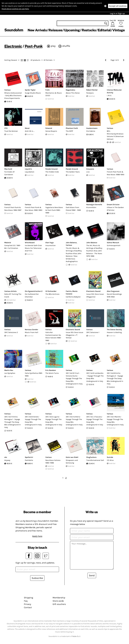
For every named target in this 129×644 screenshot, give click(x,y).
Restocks (89, 30)
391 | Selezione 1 (93, 332)
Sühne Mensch (113, 243)
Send (92, 575)
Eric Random (51, 370)
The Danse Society (114, 329)
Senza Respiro (51, 131)
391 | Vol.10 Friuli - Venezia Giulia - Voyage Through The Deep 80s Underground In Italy (74, 378)
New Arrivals (37, 30)
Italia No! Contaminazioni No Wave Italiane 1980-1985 (53, 336)
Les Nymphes (10, 373)
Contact (28, 607)
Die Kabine (91, 131)
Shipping (28, 598)
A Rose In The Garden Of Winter (115, 209)
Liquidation (30, 172)
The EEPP (69, 131)
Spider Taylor (30, 90)
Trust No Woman (11, 131)
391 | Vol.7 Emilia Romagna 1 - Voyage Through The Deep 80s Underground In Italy (13, 422)
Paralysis (90, 93)
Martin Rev (9, 370)
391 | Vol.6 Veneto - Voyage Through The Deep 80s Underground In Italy (33, 421)
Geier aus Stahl (72, 457)
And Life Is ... (30, 131)
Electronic (13, 46)
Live (88, 172)
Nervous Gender (31, 329)
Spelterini (29, 457)
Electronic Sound (93, 291)
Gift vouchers (59, 604)
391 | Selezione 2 (11, 332)
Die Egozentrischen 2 (34, 291)
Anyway (7, 460)
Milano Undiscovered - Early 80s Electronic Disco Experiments (13, 96)
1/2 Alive (110, 460)
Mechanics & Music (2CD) (54, 94)
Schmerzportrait (114, 245)
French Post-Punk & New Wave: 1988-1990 (116, 173)
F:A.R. (48, 90)
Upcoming (72, 30)
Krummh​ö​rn (91, 207)
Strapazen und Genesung (72, 462)
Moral (27, 128)
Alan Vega (49, 243)
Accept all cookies (118, 6)
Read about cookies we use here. (15, 9)
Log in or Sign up (117, 13)
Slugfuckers (91, 457)
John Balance (71, 243)
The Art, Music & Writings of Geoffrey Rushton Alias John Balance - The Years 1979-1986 (94, 251)
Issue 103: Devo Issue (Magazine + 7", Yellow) (74, 335)
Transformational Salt (95, 460)
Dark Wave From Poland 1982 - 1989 (73, 209)
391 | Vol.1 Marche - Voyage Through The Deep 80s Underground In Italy (115, 421)
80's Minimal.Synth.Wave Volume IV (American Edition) (115, 135)
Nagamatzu (70, 90)
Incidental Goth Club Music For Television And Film (33, 248)
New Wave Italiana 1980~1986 (53, 462)
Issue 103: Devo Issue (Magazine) (95, 295)
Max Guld (8, 169)
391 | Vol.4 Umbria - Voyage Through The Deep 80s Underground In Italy (74, 421)
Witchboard (30, 243)
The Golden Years (73, 172)
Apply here (37, 536)
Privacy (27, 604)
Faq (26, 601)
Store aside (58, 601)
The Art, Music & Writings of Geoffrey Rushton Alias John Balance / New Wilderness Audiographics (74, 255)
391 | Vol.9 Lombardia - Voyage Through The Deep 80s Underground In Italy (95, 377)
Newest (12, 60)
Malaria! (8, 243)
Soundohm (14, 30)
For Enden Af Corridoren (9, 173)
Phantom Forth (72, 128)
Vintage (119, 30)
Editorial (104, 30)
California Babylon (73, 297)
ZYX (6, 128)
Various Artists (10, 291)
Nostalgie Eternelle (94, 205)
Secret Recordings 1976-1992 (114, 295)
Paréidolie (29, 460)
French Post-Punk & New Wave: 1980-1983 (34, 209)
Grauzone (90, 169)
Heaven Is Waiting (114, 332)
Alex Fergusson (113, 291)
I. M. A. (109, 95)
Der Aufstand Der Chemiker (32, 295)
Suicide (110, 457)
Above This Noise (73, 93)
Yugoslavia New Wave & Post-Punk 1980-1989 (54, 210)
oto (6, 457)
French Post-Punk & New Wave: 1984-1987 (13, 209)
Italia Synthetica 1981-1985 (34, 374)
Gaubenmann (92, 128)
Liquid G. (28, 169)
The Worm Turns (52, 373)
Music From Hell (32, 332)
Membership (59, 598)
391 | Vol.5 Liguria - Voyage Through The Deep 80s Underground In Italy (54, 421)
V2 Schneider (51, 291)
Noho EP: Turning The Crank (13, 295)
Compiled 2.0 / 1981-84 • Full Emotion (13, 247)
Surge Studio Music (33, 93)
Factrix (69, 291)
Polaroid (49, 128)
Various (7, 90)
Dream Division (113, 205)
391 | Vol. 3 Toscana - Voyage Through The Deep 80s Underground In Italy (95, 421)
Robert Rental (92, 90)
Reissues (55, 30)
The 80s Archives (52, 294)
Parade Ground (51, 169)
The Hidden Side (52, 172)
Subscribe (37, 578)
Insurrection (50, 245)
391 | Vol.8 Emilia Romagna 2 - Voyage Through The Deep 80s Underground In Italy (115, 378)
